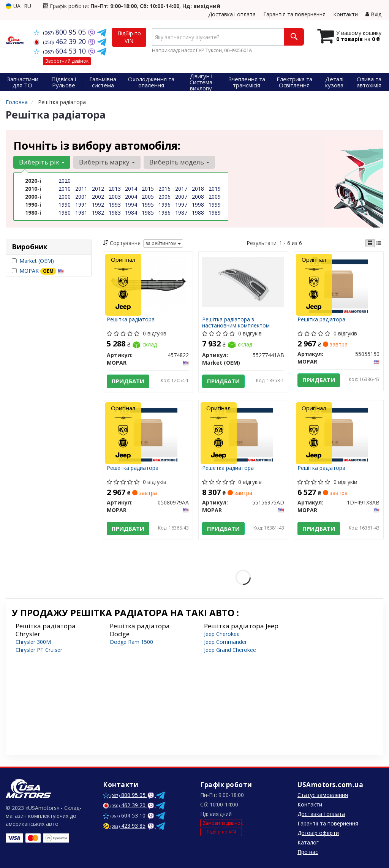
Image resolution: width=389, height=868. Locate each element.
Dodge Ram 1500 (131, 642)
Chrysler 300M (33, 642)
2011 (81, 189)
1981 (81, 213)
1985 (148, 213)
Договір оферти (318, 833)
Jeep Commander (225, 642)
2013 (115, 189)
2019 (215, 189)
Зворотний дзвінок (67, 61)
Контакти (346, 14)
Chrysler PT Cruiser (39, 650)
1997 (181, 205)
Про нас (308, 852)
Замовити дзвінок (222, 823)
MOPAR (42, 271)
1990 (65, 205)
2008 (198, 197)
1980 (65, 213)
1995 (148, 205)
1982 (98, 213)
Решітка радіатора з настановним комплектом (236, 322)
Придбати (128, 381)
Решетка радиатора (133, 468)
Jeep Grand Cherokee (230, 650)
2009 (215, 197)
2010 (65, 189)
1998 (198, 205)
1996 (164, 205)
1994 (131, 205)
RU (28, 6)
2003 (115, 197)
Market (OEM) (37, 261)
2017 (181, 189)
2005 (148, 197)
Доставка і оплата (232, 14)
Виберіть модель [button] (179, 162)
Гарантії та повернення (328, 823)
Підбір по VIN (129, 37)
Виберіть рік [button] (42, 162)
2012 (98, 189)
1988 (198, 213)
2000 (65, 197)
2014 (131, 189)
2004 (131, 197)
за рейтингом (163, 243)
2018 (198, 189)
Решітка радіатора (131, 320)
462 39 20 (61, 41)
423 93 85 (124, 826)
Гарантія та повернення (294, 14)
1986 (164, 213)
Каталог (308, 842)
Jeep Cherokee (222, 634)
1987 (181, 213)
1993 (115, 205)
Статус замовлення (323, 795)
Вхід (373, 14)
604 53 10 (61, 51)
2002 (98, 197)
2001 (81, 197)
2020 (65, 181)
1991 (81, 205)
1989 (215, 213)
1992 (98, 205)
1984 (131, 213)
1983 (115, 213)
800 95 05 (61, 32)
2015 (148, 189)
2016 (164, 189)
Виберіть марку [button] (107, 162)
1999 (215, 205)
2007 (181, 197)
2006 (164, 197)
